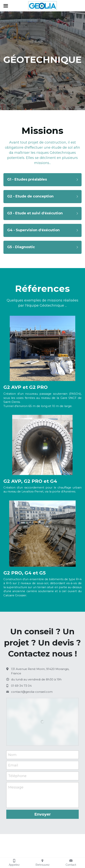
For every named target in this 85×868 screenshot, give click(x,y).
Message (16, 787)
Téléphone (17, 776)
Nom (12, 755)
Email (13, 765)
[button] (42, 180)
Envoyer (42, 814)
